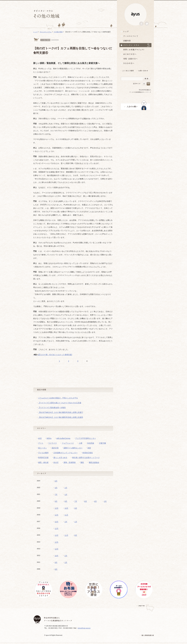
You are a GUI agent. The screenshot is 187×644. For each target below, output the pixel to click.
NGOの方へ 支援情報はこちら (135, 63)
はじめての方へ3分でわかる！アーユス (135, 54)
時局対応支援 (43, 458)
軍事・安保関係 (70, 462)
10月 (66, 508)
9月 (56, 501)
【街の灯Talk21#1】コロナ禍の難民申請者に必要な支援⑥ (61, 417)
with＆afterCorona (63, 438)
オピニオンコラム (46, 32)
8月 (66, 501)
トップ (135, 31)
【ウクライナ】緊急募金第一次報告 (52, 408)
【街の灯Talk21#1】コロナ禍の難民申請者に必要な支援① (61, 412)
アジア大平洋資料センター (86, 438)
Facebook (141, 24)
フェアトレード (68, 443)
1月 (66, 495)
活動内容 (135, 41)
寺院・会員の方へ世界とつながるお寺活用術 (135, 59)
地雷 (89, 448)
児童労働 (102, 443)
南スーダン (42, 448)
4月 (56, 488)
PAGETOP (141, 606)
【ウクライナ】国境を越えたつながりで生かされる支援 (60, 403)
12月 (57, 508)
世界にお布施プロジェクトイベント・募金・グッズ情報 (135, 50)
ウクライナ (53, 443)
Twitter (147, 24)
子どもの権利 (43, 453)
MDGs (49, 438)
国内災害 (55, 448)
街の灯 (56, 462)
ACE (40, 438)
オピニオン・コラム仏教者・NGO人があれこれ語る (135, 45)
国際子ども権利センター (73, 448)
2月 (66, 488)
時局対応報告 (88, 453)
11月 (66, 515)
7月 (56, 495)
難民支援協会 (94, 462)
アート (41, 443)
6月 (56, 481)
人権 (81, 443)
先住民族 (91, 443)
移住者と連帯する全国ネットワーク (86, 458)
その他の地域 (58, 32)
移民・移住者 (43, 462)
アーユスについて (135, 36)
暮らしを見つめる (60, 458)
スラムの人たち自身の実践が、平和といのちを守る (58, 398)
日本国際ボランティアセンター (65, 453)
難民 (82, 462)
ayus (135, 14)
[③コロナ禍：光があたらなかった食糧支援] (53, 355)
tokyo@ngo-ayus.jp (84, 628)
